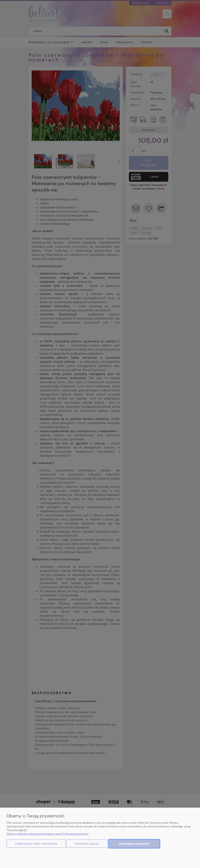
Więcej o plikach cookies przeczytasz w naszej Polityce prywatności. (48, 834)
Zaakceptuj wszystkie (134, 844)
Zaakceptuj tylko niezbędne (36, 844)
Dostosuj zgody (87, 844)
